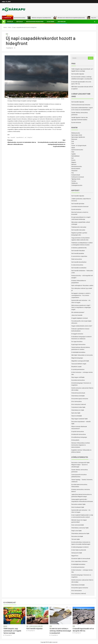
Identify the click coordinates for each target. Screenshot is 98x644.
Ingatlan (74, 154)
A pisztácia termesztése (78, 380)
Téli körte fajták (76, 539)
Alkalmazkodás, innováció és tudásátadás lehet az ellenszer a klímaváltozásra (22, 142)
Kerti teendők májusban (78, 74)
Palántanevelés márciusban (79, 227)
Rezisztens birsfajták (77, 536)
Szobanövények (76, 175)
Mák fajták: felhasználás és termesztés (82, 355)
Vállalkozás (75, 183)
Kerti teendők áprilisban (78, 204)
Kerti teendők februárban (78, 251)
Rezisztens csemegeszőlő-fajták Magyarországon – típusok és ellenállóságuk (80, 465)
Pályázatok (74, 171)
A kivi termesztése (77, 401)
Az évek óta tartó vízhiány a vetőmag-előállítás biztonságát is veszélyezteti (60, 631)
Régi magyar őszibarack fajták (79, 419)
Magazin (74, 162)
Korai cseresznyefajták (78, 525)
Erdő (73, 141)
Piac (73, 173)
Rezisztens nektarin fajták (78, 504)
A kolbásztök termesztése (79, 434)
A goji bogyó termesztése (78, 344)
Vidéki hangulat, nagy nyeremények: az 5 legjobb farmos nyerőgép (12, 631)
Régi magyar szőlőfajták (78, 377)
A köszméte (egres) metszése (80, 399)
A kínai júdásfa (75, 440)
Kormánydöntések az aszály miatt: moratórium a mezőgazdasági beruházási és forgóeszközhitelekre (51, 143)
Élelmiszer (74, 139)
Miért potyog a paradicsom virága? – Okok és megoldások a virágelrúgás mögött (81, 307)
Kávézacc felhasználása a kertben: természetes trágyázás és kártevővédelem (81, 445)
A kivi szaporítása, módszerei (79, 561)
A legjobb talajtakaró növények (80, 318)
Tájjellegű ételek (76, 179)
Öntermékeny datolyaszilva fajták (80, 534)
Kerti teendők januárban (78, 253)
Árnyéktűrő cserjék (76, 367)
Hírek (7, 34)
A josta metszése (76, 123)
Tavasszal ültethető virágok (79, 364)
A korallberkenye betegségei (79, 437)
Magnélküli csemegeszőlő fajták (80, 361)
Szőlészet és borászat (78, 177)
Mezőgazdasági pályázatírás (35, 22)
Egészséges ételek (77, 135)
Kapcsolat (20, 22)
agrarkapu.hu (10, 48)
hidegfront (30, 137)
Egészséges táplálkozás (78, 137)
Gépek (73, 148)
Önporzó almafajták (77, 416)
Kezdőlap (10, 22)
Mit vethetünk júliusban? (78, 312)
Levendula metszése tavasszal (80, 207)
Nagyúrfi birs (75, 556)
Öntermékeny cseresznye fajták (80, 528)
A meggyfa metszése (77, 334)
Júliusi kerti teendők (77, 315)
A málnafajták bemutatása (78, 352)
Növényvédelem (76, 169)
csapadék (13, 137)
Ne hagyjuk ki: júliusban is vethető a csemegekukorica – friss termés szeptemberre (81, 295)
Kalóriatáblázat (75, 156)
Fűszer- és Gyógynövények (79, 146)
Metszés (74, 164)
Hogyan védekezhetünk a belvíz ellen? (82, 326)
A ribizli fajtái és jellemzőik (79, 550)
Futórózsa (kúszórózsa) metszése (81, 105)
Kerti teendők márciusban (78, 230)
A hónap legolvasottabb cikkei (36, 626)
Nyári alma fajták (76, 413)
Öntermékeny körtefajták (78, 396)
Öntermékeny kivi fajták (78, 410)
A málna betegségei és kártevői (80, 547)
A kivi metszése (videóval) (79, 404)
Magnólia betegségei (77, 358)
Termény (74, 181)
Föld (73, 143)
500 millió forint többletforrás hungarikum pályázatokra (71, 18)
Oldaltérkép (51, 22)
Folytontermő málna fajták (78, 407)
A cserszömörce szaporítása (79, 256)
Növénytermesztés (77, 166)
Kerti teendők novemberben (79, 268)
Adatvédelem (62, 22)
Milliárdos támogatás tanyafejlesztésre (41, 18)
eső (25, 137)
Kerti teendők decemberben (79, 262)
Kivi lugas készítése (77, 342)
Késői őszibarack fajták (78, 507)
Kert (73, 158)
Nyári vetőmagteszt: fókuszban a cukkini (82, 285)
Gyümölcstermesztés (77, 150)
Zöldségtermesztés (77, 185)
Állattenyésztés (76, 133)
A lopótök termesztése (78, 432)
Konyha (73, 160)
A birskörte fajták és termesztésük (81, 559)
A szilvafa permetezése (78, 369)
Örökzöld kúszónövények (78, 393)
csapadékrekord (20, 137)
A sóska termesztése (77, 265)
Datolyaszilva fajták (77, 553)
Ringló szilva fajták (76, 531)
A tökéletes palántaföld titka (79, 248)
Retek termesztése (77, 259)
